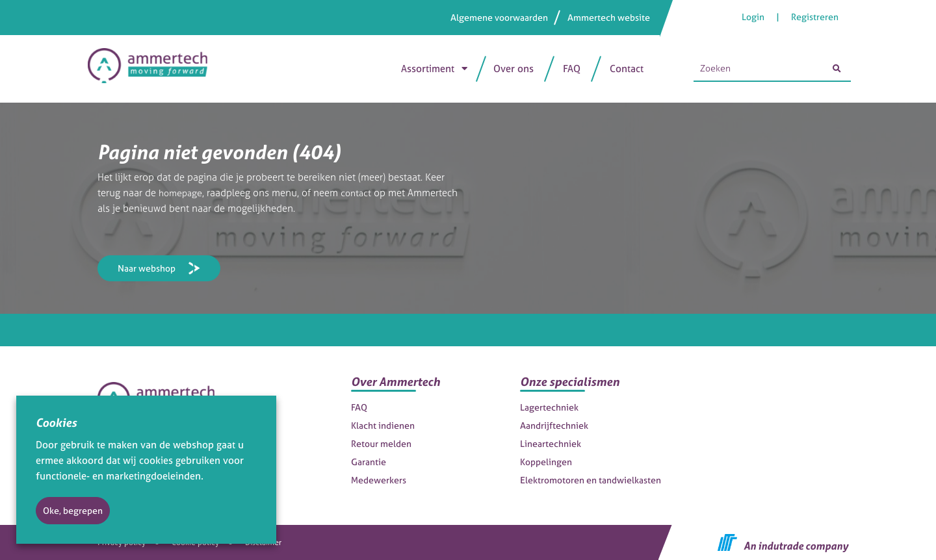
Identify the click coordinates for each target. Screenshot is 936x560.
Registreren (815, 17)
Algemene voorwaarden (499, 17)
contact (360, 193)
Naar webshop (147, 268)
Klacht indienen (383, 425)
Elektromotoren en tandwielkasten (591, 480)
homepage (182, 193)
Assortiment (428, 69)
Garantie (369, 462)
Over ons (513, 69)
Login (754, 17)
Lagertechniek (549, 407)
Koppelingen (546, 462)
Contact (627, 69)
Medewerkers (379, 480)
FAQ (572, 69)
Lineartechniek (551, 443)
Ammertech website (609, 17)
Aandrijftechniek (554, 425)
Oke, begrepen (73, 510)
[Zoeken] (837, 69)
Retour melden (381, 443)
